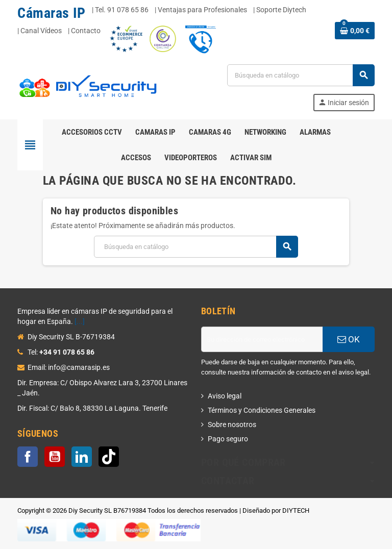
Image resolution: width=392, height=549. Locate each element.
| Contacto (84, 31)
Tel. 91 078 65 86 (122, 10)
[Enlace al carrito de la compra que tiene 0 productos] (355, 31)
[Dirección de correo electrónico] (262, 339)
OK (349, 339)
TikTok (109, 457)
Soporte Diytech (281, 10)
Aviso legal (225, 396)
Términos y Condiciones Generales (262, 410)
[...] (80, 321)
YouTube (55, 457)
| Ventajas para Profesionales (201, 10)
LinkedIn (82, 457)
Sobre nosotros (232, 425)
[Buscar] (301, 75)
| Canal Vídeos (40, 31)
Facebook (28, 457)
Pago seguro (228, 439)
